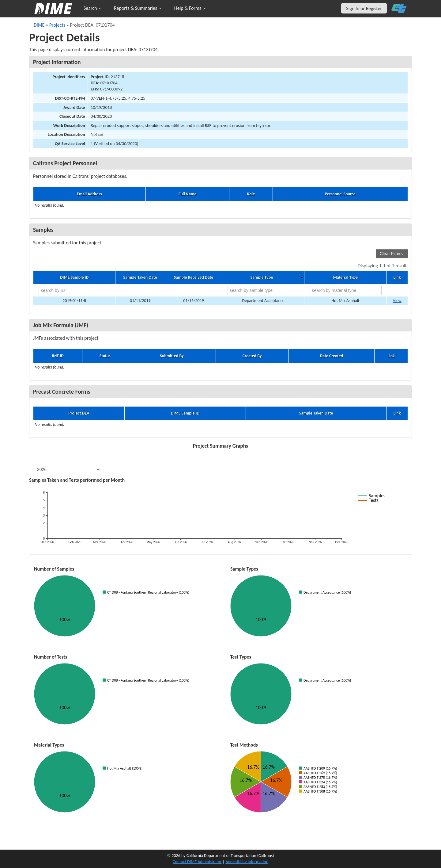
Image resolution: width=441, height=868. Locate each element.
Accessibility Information (247, 862)
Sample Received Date (194, 277)
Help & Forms (190, 8)
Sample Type (262, 277)
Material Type (345, 277)
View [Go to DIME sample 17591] (397, 301)
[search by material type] (345, 290)
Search (92, 8)
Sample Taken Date (140, 277)
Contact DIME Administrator (197, 862)
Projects (57, 25)
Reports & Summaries (138, 8)
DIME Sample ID (74, 277)
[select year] (67, 469)
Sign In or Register (364, 8)
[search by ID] (74, 290)
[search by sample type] (263, 290)
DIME (39, 25)
